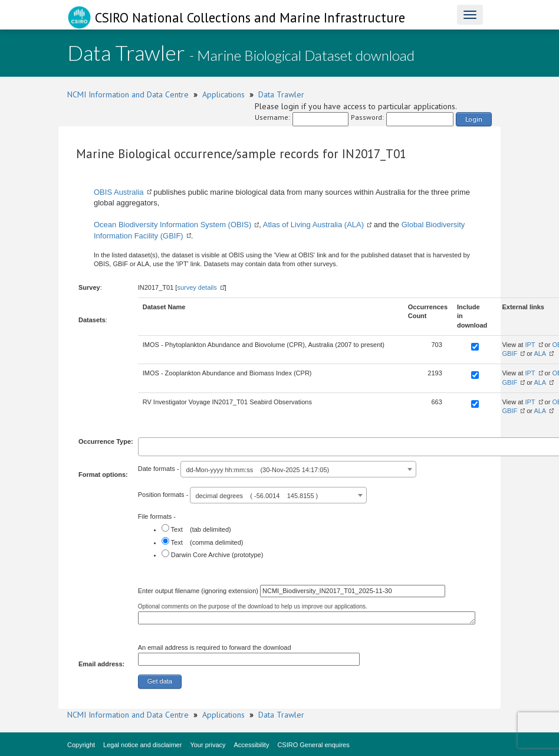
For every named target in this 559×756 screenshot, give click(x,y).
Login (474, 119)
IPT (530, 345)
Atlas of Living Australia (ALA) (313, 225)
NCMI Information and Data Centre (128, 94)
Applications (223, 94)
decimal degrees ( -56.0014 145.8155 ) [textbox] (257, 496)
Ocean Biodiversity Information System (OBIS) (172, 225)
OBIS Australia (119, 192)
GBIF (509, 354)
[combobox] (298, 469)
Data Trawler (281, 94)
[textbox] (144, 446)
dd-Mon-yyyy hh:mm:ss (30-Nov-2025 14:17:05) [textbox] (257, 470)
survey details (197, 287)
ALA (540, 354)
